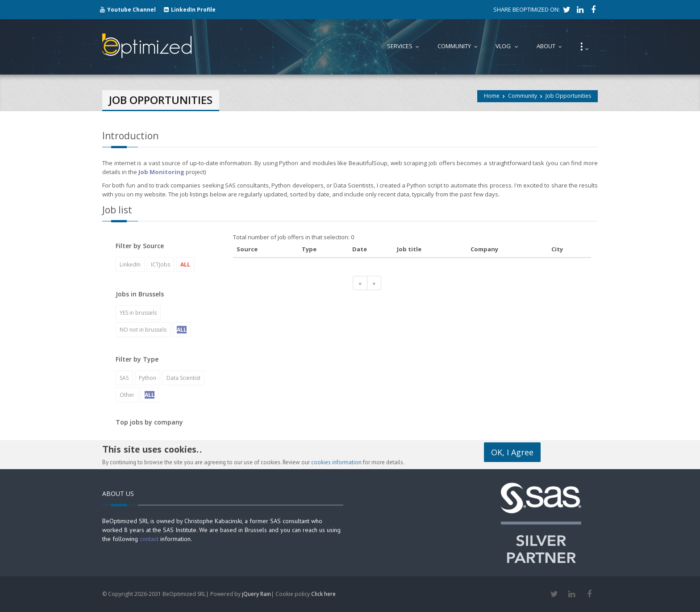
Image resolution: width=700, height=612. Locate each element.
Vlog (509, 46)
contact (149, 539)
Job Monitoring (161, 172)
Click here (323, 594)
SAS (124, 378)
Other (127, 395)
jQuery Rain (256, 594)
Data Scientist (183, 378)
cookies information (336, 462)
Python (148, 378)
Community (523, 96)
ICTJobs (160, 264)
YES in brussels (138, 313)
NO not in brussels (143, 330)
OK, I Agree (512, 452)
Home (492, 96)
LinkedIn (130, 264)
